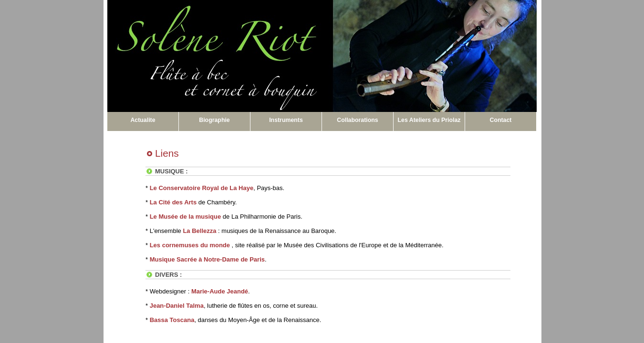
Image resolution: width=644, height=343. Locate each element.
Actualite (143, 120)
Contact (501, 120)
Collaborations (357, 120)
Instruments (286, 120)
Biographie (214, 120)
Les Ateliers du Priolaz (429, 120)
